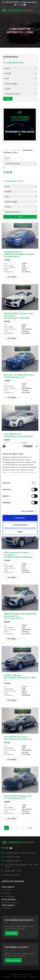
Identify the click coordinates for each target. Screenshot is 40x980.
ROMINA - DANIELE (10, 902)
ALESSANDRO (8, 897)
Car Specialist (26, 974)
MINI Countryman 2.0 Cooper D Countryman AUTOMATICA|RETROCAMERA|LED (18, 555)
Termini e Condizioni (20, 977)
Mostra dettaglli (27, 511)
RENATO (6, 893)
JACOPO (6, 890)
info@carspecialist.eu (29, 2)
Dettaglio (12, 277)
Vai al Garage (12, 933)
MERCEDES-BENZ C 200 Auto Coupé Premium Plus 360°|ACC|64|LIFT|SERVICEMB (18, 316)
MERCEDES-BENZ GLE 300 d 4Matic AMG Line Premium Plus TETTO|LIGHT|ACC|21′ (20, 616)
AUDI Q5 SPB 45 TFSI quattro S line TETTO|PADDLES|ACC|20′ (18, 797)
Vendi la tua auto (13, 960)
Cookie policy (33, 977)
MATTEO (6, 908)
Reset (8, 99)
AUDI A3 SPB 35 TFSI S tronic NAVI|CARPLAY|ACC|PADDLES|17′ (18, 738)
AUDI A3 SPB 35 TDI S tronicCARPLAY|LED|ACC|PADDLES (18, 435)
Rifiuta (20, 532)
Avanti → (31, 828)
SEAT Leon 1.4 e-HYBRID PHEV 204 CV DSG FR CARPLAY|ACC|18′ (19, 376)
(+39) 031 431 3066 (10, 2)
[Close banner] (37, 446)
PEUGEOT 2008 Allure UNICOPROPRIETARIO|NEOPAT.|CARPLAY (20, 678)
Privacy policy (7, 977)
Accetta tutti (20, 518)
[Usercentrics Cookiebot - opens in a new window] (24, 446)
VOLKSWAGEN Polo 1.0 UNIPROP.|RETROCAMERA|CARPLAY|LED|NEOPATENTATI (20, 254)
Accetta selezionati (20, 525)
